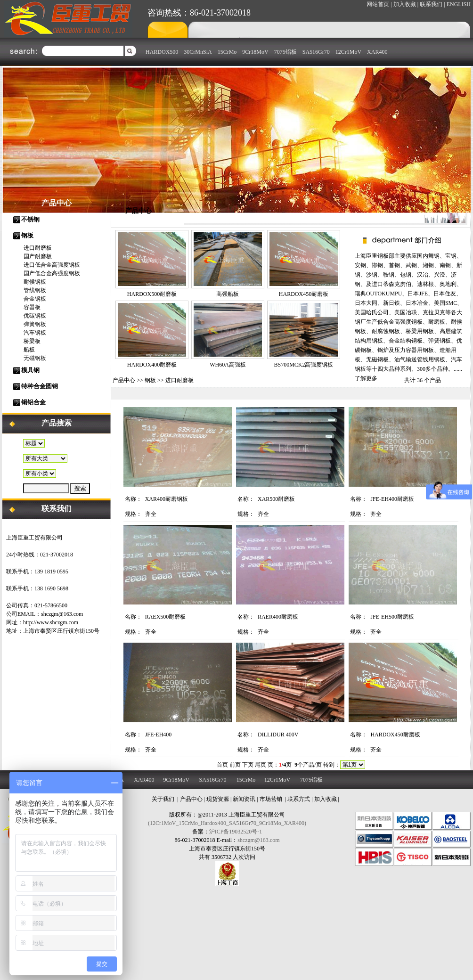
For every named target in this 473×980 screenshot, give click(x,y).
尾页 (261, 765)
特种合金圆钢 (40, 386)
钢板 (27, 235)
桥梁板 (32, 341)
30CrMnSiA (198, 52)
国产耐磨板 (38, 256)
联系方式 (299, 799)
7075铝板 (285, 52)
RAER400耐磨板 (278, 617)
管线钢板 (35, 290)
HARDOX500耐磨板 (152, 294)
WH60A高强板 (228, 365)
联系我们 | (432, 4)
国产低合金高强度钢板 (52, 273)
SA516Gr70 (316, 52)
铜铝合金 (33, 402)
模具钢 (30, 370)
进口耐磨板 (38, 248)
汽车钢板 (35, 333)
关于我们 (163, 799)
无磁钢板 (35, 358)
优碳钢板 (35, 316)
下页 (248, 765)
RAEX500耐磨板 (166, 617)
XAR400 (377, 52)
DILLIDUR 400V (278, 735)
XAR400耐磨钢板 (167, 499)
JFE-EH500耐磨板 (392, 617)
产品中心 (124, 380)
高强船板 (228, 294)
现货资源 (218, 799)
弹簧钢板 (35, 324)
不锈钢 (30, 219)
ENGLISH (459, 4)
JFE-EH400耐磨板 (392, 499)
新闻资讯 (244, 799)
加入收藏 (326, 799)
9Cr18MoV (255, 52)
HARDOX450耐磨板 (304, 294)
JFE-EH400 (159, 735)
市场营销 (271, 799)
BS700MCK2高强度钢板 (303, 365)
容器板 (32, 307)
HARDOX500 (162, 52)
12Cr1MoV (348, 52)
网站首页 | (379, 4)
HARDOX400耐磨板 (152, 365)
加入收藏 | (406, 4)
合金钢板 (35, 299)
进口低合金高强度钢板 (52, 265)
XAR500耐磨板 (276, 499)
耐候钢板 (35, 282)
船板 (29, 350)
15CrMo (227, 52)
